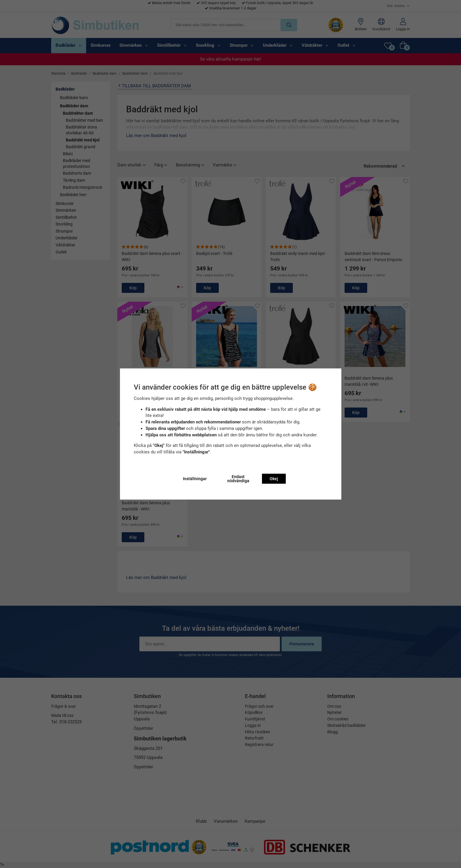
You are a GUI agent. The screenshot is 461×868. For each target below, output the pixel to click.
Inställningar (195, 479)
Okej (274, 479)
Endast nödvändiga (238, 479)
